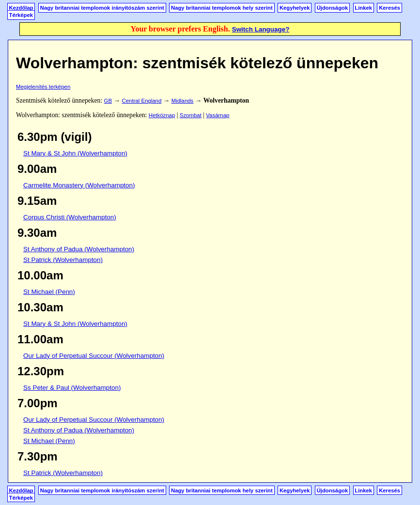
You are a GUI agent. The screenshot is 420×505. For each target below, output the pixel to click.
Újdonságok (332, 8)
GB (108, 101)
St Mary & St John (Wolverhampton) (75, 153)
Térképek (21, 15)
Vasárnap (218, 115)
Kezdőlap (21, 8)
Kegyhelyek (295, 8)
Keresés (389, 8)
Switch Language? (261, 29)
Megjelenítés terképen (43, 87)
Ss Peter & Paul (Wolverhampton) (72, 388)
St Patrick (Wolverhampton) (63, 260)
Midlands (183, 101)
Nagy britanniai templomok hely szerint (222, 8)
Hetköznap (162, 115)
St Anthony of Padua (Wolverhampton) (79, 249)
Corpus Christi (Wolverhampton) (70, 217)
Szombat (191, 115)
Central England (141, 101)
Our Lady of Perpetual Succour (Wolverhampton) (94, 356)
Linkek (363, 8)
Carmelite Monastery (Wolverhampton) (79, 185)
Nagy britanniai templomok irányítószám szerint (102, 8)
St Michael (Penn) (49, 292)
